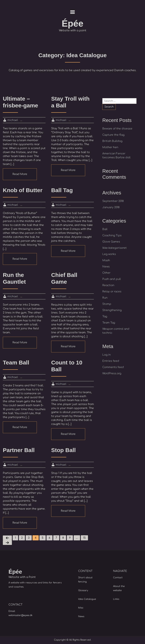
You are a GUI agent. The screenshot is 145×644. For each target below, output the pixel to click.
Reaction (108, 285)
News (106, 267)
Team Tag (109, 323)
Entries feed (111, 361)
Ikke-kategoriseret (115, 248)
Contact (118, 578)
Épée (73, 23)
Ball (105, 229)
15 (84, 538)
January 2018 (111, 207)
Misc (81, 608)
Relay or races (112, 292)
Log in (106, 355)
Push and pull (112, 279)
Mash (106, 260)
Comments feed (113, 367)
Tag (105, 316)
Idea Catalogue (87, 599)
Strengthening (112, 310)
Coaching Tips (112, 235)
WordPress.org (112, 373)
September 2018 (113, 201)
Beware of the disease (117, 129)
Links (116, 599)
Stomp (107, 304)
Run (105, 298)
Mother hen (110, 147)
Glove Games (111, 242)
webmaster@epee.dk (20, 615)
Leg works (109, 254)
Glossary (83, 590)
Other (106, 273)
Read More (20, 174)
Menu (73, 12)
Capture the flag (113, 135)
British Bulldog (112, 141)
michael (13, 120)
